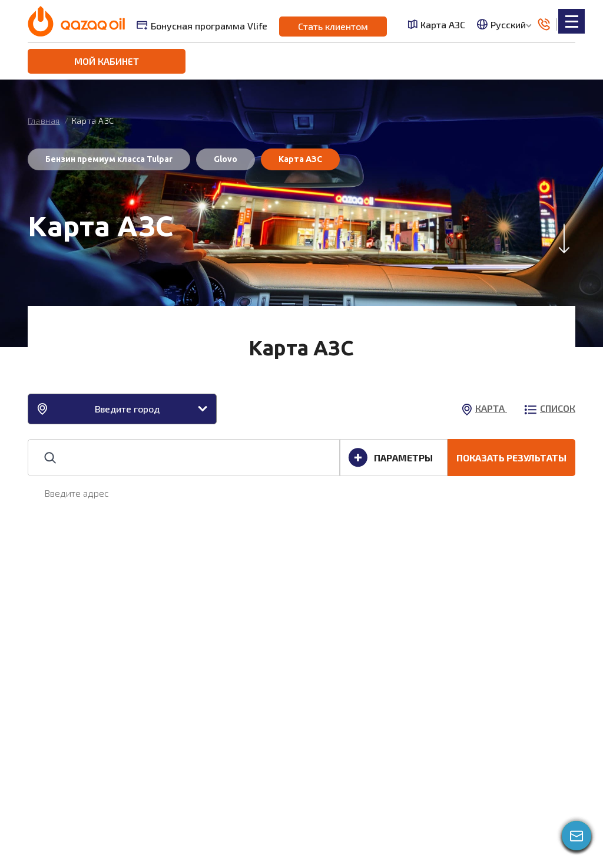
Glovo (226, 159)
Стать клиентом (333, 26)
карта (484, 408)
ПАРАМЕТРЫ (390, 458)
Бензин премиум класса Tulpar (109, 159)
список (550, 408)
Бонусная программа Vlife (202, 26)
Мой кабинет (107, 61)
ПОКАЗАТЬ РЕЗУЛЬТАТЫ (511, 458)
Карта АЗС (436, 24)
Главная (44, 121)
